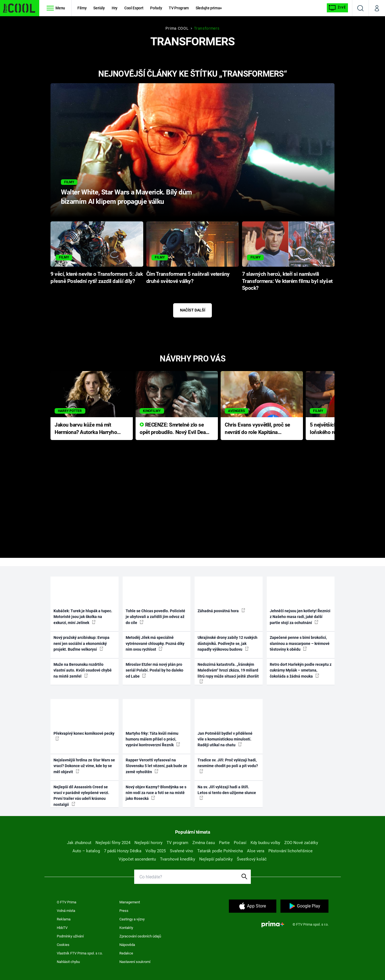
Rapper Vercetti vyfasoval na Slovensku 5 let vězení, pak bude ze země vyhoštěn (156, 766)
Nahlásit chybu (68, 962)
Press (124, 911)
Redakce (126, 953)
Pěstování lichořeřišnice (290, 851)
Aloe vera (256, 851)
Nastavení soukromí (135, 962)
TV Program (179, 8)
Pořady (156, 8)
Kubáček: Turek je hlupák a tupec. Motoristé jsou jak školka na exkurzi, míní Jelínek (83, 617)
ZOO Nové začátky (301, 843)
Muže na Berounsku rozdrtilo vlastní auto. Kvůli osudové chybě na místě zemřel (83, 670)
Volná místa (66, 911)
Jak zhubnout (79, 843)
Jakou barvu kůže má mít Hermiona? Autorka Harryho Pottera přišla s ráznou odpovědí (86, 429)
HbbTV (62, 928)
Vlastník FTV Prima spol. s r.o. (80, 953)
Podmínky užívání (70, 936)
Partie (224, 843)
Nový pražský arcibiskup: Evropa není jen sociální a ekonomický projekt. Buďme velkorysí (82, 643)
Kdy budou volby (265, 843)
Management (130, 902)
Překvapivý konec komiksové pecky (84, 736)
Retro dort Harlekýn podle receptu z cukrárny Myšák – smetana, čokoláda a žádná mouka (301, 670)
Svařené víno (182, 851)
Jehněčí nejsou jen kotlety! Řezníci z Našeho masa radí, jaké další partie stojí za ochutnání (300, 617)
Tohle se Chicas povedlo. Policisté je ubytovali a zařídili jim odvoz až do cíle (155, 617)
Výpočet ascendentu (137, 859)
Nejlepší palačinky (216, 859)
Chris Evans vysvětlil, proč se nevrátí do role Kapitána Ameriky (257, 429)
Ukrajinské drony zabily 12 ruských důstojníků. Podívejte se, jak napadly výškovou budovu (227, 643)
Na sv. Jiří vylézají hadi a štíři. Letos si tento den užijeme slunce (227, 792)
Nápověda (127, 945)
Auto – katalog (86, 851)
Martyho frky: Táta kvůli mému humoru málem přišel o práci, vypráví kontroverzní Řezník (153, 739)
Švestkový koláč (252, 859)
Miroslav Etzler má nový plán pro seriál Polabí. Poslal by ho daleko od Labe (154, 670)
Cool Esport (134, 8)
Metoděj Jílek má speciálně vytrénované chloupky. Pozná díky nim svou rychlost (155, 643)
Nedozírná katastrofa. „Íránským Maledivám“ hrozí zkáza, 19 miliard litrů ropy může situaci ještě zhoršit (228, 673)
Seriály (99, 8)
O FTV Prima (67, 902)
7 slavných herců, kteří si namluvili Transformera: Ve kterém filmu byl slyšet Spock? (287, 281)
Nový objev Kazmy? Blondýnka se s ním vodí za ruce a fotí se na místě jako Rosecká (156, 793)
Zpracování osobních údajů (140, 936)
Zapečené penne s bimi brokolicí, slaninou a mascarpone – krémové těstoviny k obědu (300, 643)
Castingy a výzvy (132, 919)
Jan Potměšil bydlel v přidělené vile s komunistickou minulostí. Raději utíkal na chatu (225, 739)
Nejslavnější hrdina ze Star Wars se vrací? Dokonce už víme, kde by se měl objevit (84, 766)
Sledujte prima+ (209, 8)
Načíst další (193, 310)
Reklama (64, 919)
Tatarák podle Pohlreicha (220, 851)
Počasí (240, 843)
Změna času (204, 843)
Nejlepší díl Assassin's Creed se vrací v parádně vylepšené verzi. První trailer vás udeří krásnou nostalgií (81, 796)
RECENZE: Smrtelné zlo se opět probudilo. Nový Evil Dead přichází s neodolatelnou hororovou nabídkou (174, 429)
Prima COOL (177, 28)
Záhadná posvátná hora (221, 611)
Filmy (82, 8)
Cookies (63, 945)
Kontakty (126, 928)
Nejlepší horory (148, 843)
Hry (115, 8)
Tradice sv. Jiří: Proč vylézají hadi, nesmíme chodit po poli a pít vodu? (228, 765)
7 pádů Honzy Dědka (123, 851)
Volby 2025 (156, 851)
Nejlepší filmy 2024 (113, 843)
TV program (177, 843)
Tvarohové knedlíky (178, 859)
